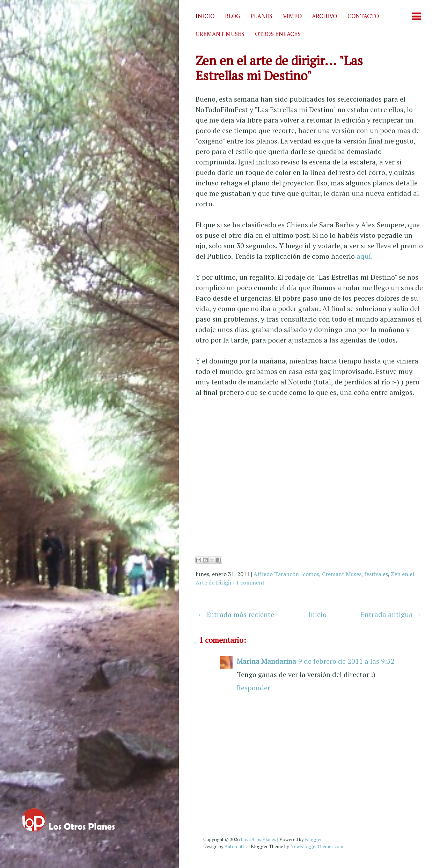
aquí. (365, 256)
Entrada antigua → (391, 614)
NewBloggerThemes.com (317, 846)
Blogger (313, 839)
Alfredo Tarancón (276, 574)
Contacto (363, 16)
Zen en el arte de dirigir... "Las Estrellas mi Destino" (279, 68)
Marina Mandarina (266, 661)
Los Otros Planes (258, 839)
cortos (311, 574)
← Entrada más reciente (236, 614)
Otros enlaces (278, 34)
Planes (261, 16)
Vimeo (292, 16)
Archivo (324, 16)
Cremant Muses (220, 34)
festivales (376, 574)
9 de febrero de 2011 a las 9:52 (346, 661)
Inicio (205, 16)
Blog (232, 16)
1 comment (250, 582)
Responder (254, 688)
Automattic (236, 846)
